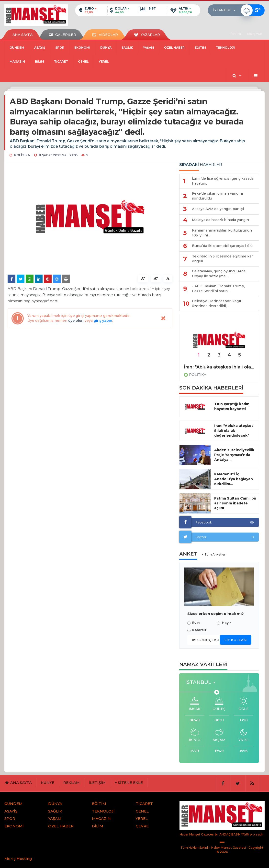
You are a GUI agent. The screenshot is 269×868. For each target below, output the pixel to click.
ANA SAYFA (22, 35)
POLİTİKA (198, 375)
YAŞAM (149, 48)
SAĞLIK (127, 48)
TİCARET (61, 61)
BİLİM (39, 61)
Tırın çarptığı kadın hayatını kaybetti (232, 406)
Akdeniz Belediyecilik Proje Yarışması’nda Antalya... (234, 455)
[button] (226, 10)
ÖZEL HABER (174, 48)
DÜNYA (106, 48)
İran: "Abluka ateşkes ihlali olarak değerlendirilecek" (219, 367)
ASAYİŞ (40, 48)
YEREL (104, 61)
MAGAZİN (17, 61)
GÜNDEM (17, 48)
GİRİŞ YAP (254, 34)
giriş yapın (103, 321)
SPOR (60, 48)
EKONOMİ (82, 48)
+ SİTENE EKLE (129, 783)
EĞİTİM (200, 48)
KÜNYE (48, 783)
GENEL (83, 61)
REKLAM (72, 783)
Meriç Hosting (18, 859)
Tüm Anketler (215, 554)
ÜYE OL (236, 34)
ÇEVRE (142, 826)
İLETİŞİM (97, 783)
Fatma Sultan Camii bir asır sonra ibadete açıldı (235, 503)
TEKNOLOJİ (225, 48)
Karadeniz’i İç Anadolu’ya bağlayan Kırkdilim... (234, 479)
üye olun (76, 321)
